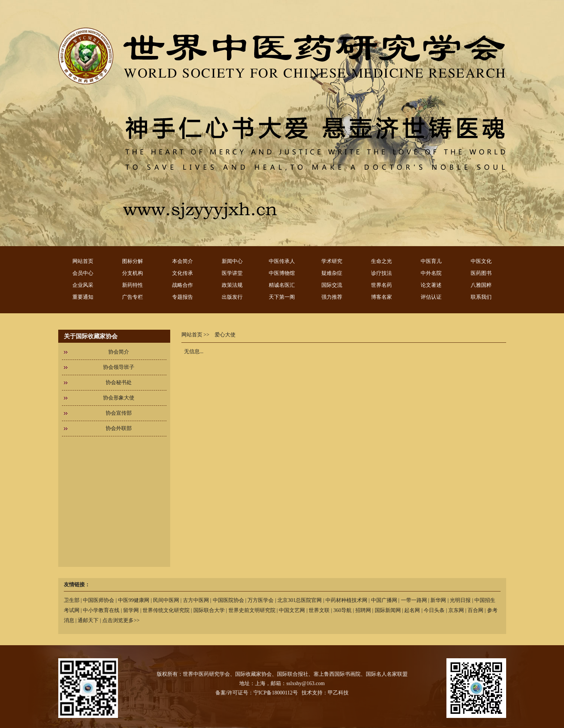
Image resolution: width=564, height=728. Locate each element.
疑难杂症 (332, 273)
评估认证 (431, 297)
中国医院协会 (228, 600)
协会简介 (119, 352)
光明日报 (460, 600)
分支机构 (133, 273)
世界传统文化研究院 (166, 610)
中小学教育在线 (101, 610)
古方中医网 (196, 600)
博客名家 (381, 297)
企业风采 (83, 285)
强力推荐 (332, 297)
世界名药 (381, 285)
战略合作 (183, 285)
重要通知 (83, 297)
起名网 (412, 610)
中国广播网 (384, 600)
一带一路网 (414, 600)
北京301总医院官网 (300, 600)
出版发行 (232, 297)
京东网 (456, 610)
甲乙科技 (338, 693)
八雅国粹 (481, 285)
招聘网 (363, 610)
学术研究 (332, 261)
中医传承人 (282, 261)
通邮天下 (88, 620)
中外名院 (431, 273)
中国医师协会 (99, 600)
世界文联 (319, 610)
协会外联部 (119, 428)
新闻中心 (232, 261)
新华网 (438, 600)
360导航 (342, 610)
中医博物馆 (282, 273)
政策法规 (232, 285)
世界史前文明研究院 (252, 610)
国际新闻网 (388, 610)
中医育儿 (431, 261)
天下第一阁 (282, 297)
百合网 (476, 610)
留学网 (131, 610)
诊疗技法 (381, 273)
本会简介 (183, 261)
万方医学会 (261, 600)
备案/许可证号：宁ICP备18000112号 (257, 693)
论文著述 (431, 285)
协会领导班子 (119, 367)
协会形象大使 (119, 398)
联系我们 (481, 297)
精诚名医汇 (282, 285)
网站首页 (83, 261)
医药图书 (481, 273)
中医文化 (481, 261)
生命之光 (381, 261)
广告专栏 (133, 297)
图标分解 (133, 261)
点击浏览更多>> (121, 620)
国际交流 (332, 285)
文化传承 (183, 273)
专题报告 (183, 297)
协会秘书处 (119, 382)
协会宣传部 (119, 413)
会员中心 (83, 273)
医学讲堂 (232, 273)
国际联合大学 (209, 610)
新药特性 (133, 285)
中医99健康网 (134, 600)
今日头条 (434, 610)
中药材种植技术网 (346, 600)
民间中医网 (166, 600)
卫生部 (72, 600)
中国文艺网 (292, 610)
